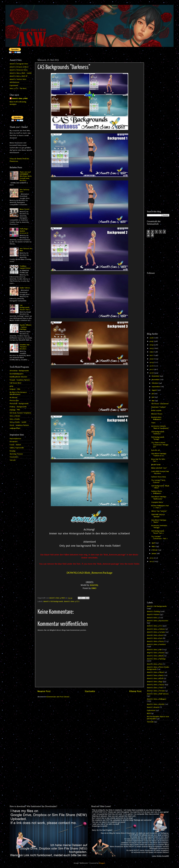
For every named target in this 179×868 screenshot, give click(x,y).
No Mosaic (14, 398)
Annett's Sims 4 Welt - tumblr (21, 73)
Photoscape (14, 401)
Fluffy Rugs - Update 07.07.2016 (24, 231)
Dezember (156, 376)
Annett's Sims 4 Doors (155, 635)
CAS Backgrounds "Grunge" (158, 438)
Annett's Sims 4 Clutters (156, 629)
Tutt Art (13, 460)
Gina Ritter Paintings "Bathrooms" (159, 498)
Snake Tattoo (25, 288)
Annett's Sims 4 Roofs (155, 678)
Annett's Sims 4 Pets (155, 664)
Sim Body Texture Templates (20, 413)
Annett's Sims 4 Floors (155, 641)
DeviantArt (14, 442)
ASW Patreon (14, 82)
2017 (152, 369)
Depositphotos (15, 439)
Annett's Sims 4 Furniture (156, 644)
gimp (11, 386)
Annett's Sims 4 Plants (155, 675)
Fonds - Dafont (15, 445)
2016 (152, 373)
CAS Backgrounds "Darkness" (158, 433)
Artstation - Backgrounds (19, 371)
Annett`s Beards (153, 707)
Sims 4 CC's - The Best (18, 89)
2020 (152, 359)
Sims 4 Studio (15, 419)
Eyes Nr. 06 (156, 450)
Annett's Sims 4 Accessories (158, 621)
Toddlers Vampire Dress (25, 267)
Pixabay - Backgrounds (18, 407)
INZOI (149, 713)
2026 (152, 338)
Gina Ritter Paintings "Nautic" (159, 521)
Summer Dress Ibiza (159, 477)
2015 (152, 558)
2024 (152, 345)
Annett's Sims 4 (153, 618)
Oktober (155, 383)
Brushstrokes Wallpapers (156, 418)
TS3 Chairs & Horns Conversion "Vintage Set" (160, 445)
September (156, 387)
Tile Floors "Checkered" (160, 404)
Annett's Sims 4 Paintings (156, 659)
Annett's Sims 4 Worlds (156, 704)
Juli (153, 394)
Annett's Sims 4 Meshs (155, 656)
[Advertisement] (158, 94)
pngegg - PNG (15, 410)
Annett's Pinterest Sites (19, 70)
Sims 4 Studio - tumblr (18, 422)
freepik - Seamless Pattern (20, 380)
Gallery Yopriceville (17, 448)
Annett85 (94, 585)
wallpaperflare (15, 428)
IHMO (94, 588)
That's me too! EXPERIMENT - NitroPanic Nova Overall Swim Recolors (26, 176)
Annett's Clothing (153, 612)
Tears (153, 423)
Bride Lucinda (156, 411)
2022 (152, 352)
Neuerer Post (44, 691)
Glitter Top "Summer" (159, 511)
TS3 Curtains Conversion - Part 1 (160, 538)
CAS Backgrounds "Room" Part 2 (25, 308)
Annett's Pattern (153, 615)
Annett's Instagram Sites (19, 64)
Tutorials (150, 722)
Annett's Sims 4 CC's (72, 601)
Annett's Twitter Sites (18, 79)
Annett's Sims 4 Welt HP (19, 76)
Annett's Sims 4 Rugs (155, 682)
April (154, 543)
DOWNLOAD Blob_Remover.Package (90, 573)
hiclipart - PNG (15, 389)
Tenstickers (14, 457)
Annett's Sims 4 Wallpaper (157, 699)
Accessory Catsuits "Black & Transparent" (160, 427)
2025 (152, 341)
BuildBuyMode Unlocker (18, 377)
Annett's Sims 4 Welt (20, 99)
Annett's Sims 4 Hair (154, 650)
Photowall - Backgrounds (19, 404)
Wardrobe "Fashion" (159, 407)
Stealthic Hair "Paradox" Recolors (25, 347)
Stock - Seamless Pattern (19, 425)
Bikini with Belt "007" (159, 468)
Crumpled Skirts (157, 502)
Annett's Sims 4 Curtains (156, 632)
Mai (153, 401)
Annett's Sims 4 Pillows (156, 672)
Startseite (90, 691)
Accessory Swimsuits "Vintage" (159, 527)
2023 (152, 348)
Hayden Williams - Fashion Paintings (26, 327)
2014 (152, 562)
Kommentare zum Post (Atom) (58, 697)
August (155, 390)
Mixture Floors (157, 414)
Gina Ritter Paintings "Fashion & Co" (159, 455)
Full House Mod (15, 383)
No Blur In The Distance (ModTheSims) (18, 393)
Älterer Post (135, 691)
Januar (154, 554)
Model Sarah (156, 465)
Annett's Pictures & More (19, 67)
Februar (155, 550)
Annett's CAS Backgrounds (53, 601)
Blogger (102, 863)
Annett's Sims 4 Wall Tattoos (158, 694)
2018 (152, 366)
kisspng (13, 451)
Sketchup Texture (16, 454)
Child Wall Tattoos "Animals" (158, 516)
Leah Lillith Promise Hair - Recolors (160, 472)
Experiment (14, 85)
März (154, 546)
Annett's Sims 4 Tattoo (156, 685)
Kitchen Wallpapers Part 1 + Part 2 (160, 507)
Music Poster (25, 209)
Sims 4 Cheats (15, 416)
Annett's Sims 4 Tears (155, 688)
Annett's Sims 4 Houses (156, 653)
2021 (152, 355)
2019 (152, 362)
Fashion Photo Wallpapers (157, 492)
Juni (153, 397)
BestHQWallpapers (17, 374)
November (156, 380)
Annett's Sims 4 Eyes (155, 638)
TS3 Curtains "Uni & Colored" (158, 481)
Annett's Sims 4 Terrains (156, 691)
